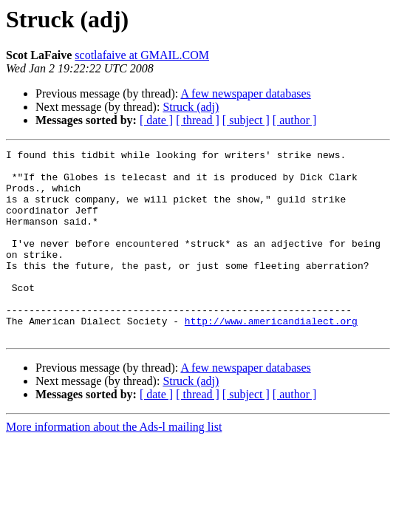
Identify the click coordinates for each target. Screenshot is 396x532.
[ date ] (156, 120)
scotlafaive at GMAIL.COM (142, 55)
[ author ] (295, 120)
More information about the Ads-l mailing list (114, 464)
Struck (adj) (191, 107)
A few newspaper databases (245, 93)
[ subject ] (246, 120)
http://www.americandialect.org (271, 356)
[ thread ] (198, 120)
